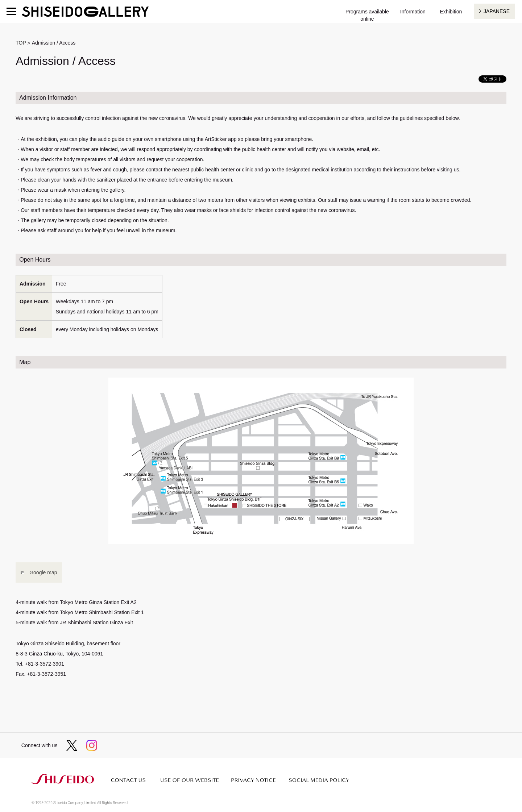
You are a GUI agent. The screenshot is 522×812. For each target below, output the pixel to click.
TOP (21, 43)
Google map (43, 572)
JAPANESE (497, 11)
